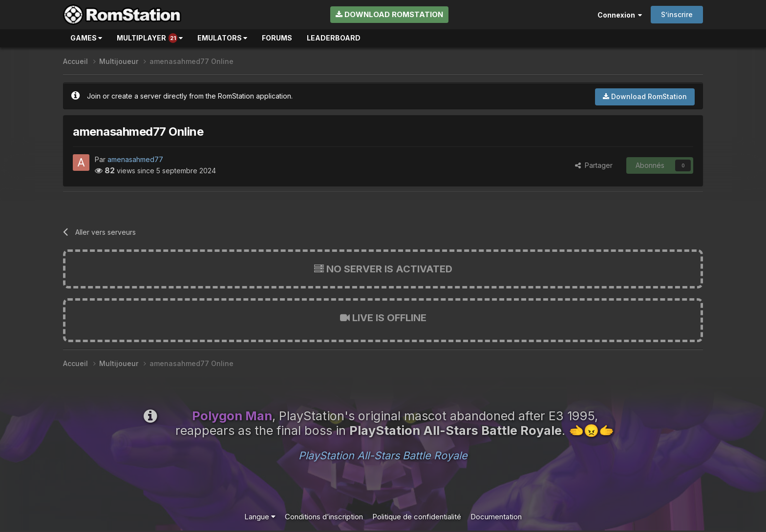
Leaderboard (334, 38)
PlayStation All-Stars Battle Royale (383, 455)
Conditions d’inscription (324, 517)
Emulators (222, 38)
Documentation (496, 517)
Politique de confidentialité (417, 517)
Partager (594, 165)
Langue (260, 517)
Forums (277, 38)
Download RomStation (389, 14)
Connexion (620, 15)
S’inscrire (677, 14)
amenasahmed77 (135, 159)
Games (86, 38)
